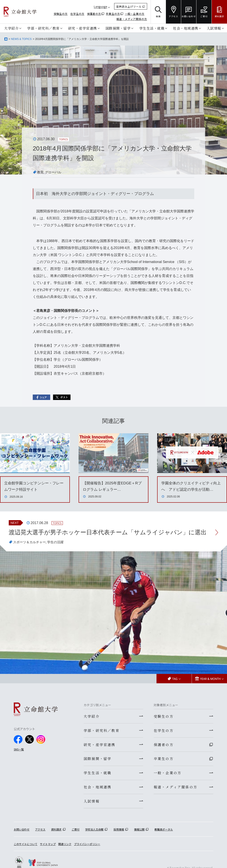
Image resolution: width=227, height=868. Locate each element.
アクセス (40, 841)
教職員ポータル (164, 841)
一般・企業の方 (135, 14)
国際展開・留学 (118, 28)
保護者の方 (94, 14)
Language (101, 6)
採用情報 (119, 841)
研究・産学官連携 (83, 28)
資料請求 (56, 841)
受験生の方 (61, 14)
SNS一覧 (19, 759)
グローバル (54, 172)
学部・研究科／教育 (43, 28)
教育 (41, 172)
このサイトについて (26, 856)
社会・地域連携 (186, 28)
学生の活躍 (58, 552)
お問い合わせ (22, 841)
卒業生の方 (113, 14)
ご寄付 (76, 841)
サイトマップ (48, 856)
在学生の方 (77, 14)
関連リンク (65, 856)
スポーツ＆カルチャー (31, 552)
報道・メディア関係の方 (132, 19)
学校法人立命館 (94, 841)
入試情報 (214, 28)
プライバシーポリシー (87, 856)
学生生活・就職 (152, 28)
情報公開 (139, 841)
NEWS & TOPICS (21, 39)
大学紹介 (11, 28)
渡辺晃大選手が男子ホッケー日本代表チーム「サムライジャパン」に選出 (108, 537)
